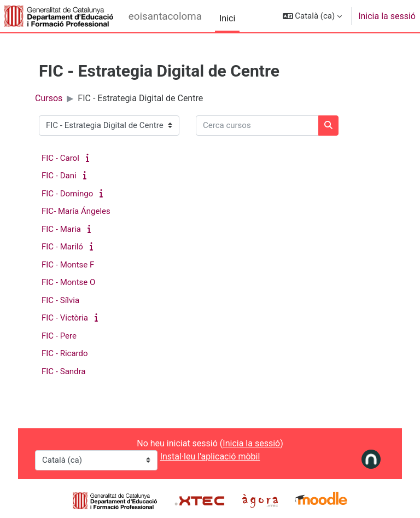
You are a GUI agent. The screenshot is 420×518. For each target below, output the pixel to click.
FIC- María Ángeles (76, 211)
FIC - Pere (59, 336)
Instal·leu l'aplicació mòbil (210, 456)
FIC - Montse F (68, 265)
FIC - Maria (61, 229)
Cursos (49, 98)
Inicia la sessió (387, 16)
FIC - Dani (59, 176)
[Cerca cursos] (257, 126)
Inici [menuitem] (227, 18)
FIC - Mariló (62, 247)
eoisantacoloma (165, 16)
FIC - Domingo (67, 194)
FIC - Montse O (68, 282)
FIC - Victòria (65, 318)
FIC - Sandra (63, 371)
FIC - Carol (60, 158)
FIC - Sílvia (60, 300)
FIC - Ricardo (65, 353)
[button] (313, 16)
